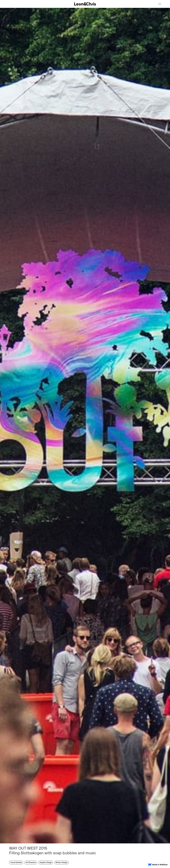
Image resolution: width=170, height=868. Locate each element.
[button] (160, 4)
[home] (85, 4)
